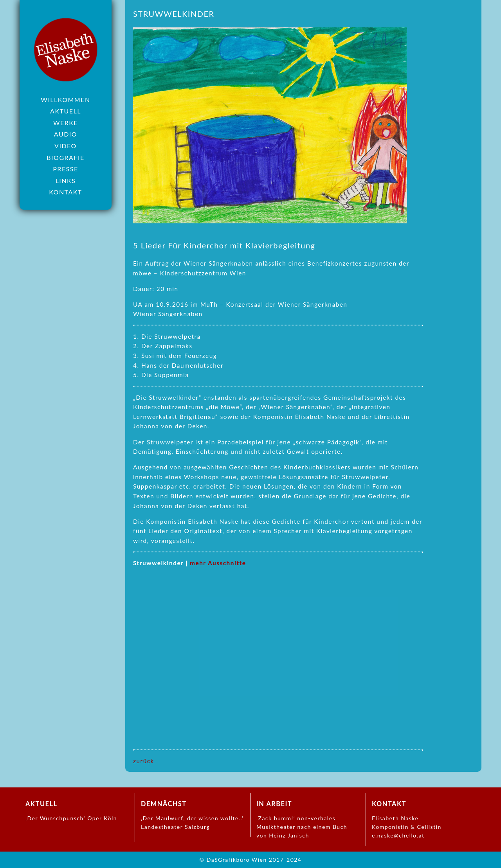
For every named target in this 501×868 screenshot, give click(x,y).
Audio (66, 134)
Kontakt (66, 192)
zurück (144, 761)
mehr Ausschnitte (218, 563)
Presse (65, 169)
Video (66, 146)
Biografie (65, 157)
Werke (66, 123)
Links (66, 181)
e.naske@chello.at (398, 835)
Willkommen (65, 100)
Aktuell (66, 111)
